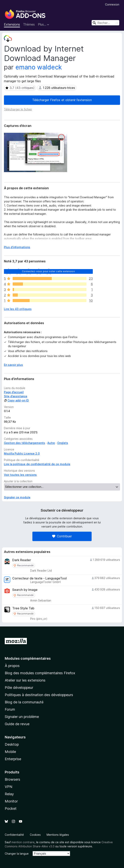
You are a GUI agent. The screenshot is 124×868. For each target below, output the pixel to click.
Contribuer (62, 536)
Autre (51, 443)
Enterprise (13, 759)
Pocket (11, 809)
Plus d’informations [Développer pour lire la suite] (17, 247)
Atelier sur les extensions (25, 680)
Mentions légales (58, 835)
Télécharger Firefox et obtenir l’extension (62, 100)
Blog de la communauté (24, 702)
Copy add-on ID (16, 400)
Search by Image (25, 590)
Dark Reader (22, 560)
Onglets (63, 443)
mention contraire (23, 842)
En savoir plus (13, 365)
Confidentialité (14, 835)
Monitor (11, 801)
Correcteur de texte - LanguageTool (39, 578)
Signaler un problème (22, 717)
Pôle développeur (19, 688)
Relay (9, 794)
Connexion (112, 4)
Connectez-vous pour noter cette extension (48, 271)
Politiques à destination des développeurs (39, 695)
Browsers (12, 779)
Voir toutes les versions (20, 475)
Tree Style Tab (23, 608)
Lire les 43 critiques (18, 309)
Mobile (10, 752)
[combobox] (105, 23)
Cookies (35, 835)
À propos (12, 666)
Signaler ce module (17, 497)
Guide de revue (17, 724)
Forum (10, 709)
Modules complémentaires (28, 658)
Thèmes (29, 24)
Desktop (12, 744)
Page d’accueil (14, 392)
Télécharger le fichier (18, 109)
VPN (8, 787)
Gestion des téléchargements (24, 443)
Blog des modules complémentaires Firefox (40, 673)
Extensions (12, 24)
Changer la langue (17, 854)
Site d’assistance (16, 396)
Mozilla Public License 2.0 (22, 453)
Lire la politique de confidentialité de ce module (37, 464)
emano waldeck (39, 67)
